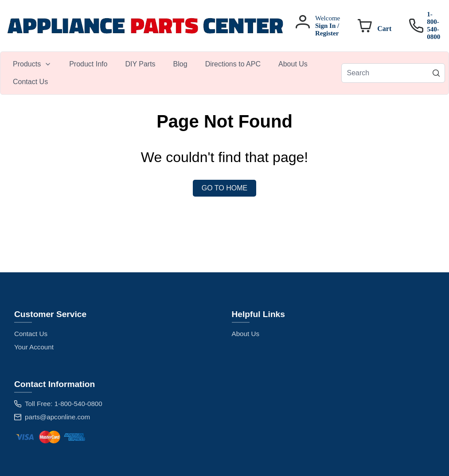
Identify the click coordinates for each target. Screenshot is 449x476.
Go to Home (224, 188)
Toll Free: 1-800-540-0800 (64, 404)
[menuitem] (32, 64)
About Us (246, 334)
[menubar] (173, 73)
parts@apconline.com (57, 417)
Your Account (34, 347)
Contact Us (31, 334)
